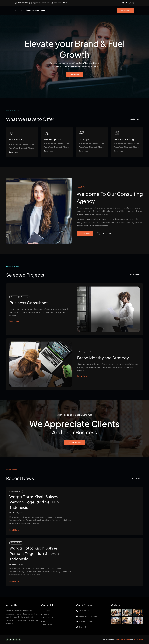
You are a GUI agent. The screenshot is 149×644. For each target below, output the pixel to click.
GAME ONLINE (16, 491)
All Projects (135, 275)
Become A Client (75, 442)
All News (136, 478)
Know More (13, 152)
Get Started (74, 75)
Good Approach (53, 139)
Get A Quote (125, 11)
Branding (24, 297)
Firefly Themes (123, 640)
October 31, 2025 (16, 513)
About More (85, 234)
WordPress (138, 640)
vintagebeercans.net (30, 11)
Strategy (84, 139)
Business (14, 297)
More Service (134, 119)
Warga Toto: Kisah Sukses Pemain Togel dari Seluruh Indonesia (34, 502)
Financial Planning (124, 139)
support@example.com (41, 3)
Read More (14, 530)
